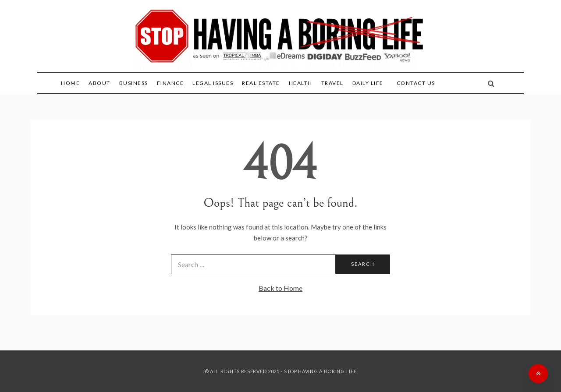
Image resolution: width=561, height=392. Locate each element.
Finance (170, 83)
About (99, 83)
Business (134, 83)
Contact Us (416, 83)
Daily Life (368, 83)
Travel (332, 83)
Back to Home (280, 288)
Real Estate (261, 83)
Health (301, 83)
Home (70, 83)
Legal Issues (213, 83)
